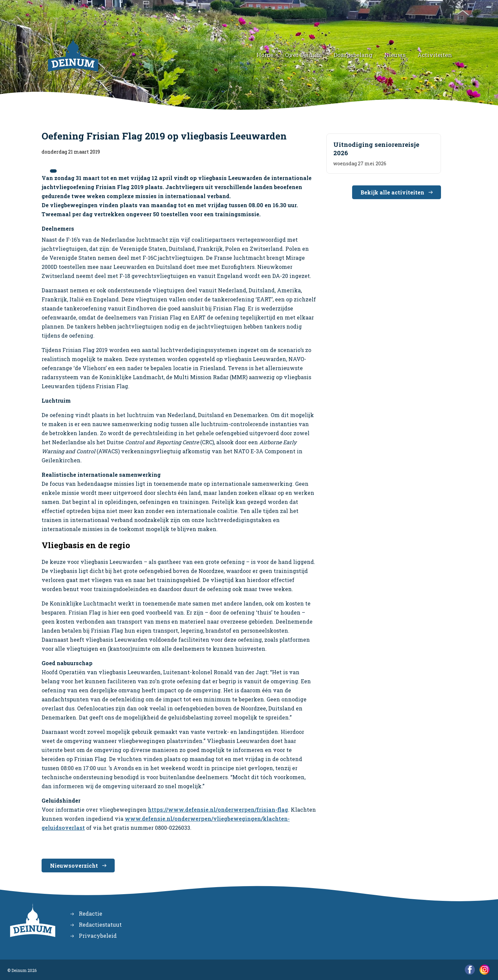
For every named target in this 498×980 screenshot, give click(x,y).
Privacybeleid (98, 936)
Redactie (91, 913)
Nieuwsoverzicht (74, 866)
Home (265, 55)
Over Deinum (303, 55)
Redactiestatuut (100, 925)
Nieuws (395, 55)
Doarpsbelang (353, 55)
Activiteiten (435, 55)
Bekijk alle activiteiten (392, 192)
